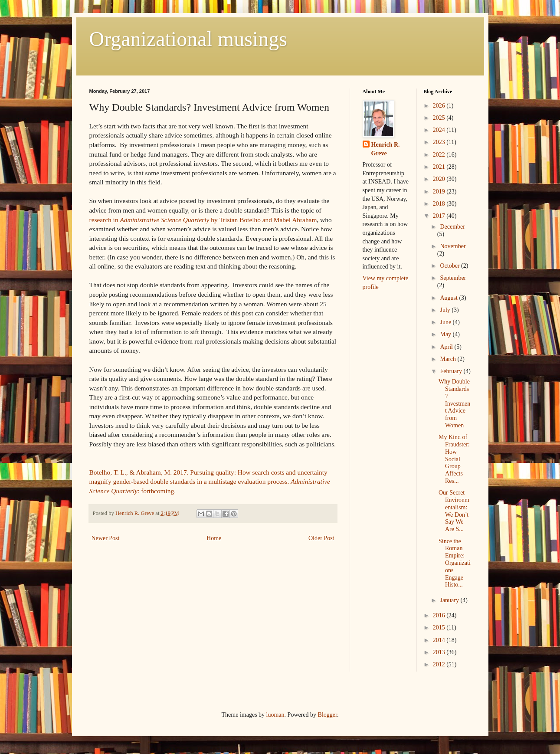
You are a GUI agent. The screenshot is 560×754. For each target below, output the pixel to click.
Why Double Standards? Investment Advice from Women (454, 403)
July (446, 310)
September (453, 278)
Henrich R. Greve (386, 149)
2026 (440, 106)
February (452, 371)
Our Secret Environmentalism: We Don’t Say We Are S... (454, 511)
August (449, 298)
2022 (440, 155)
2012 (440, 664)
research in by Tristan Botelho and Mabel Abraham (203, 220)
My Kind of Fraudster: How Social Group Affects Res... (454, 459)
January (450, 600)
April (447, 347)
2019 (440, 192)
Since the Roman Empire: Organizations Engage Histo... (455, 563)
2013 (440, 652)
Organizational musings (188, 39)
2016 (440, 615)
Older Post (321, 538)
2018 (440, 204)
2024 (440, 130)
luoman (275, 715)
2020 (440, 179)
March (449, 359)
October (450, 266)
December (452, 227)
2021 (440, 167)
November (453, 246)
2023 (440, 142)
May (446, 334)
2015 (440, 628)
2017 (440, 216)
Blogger (327, 715)
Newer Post (106, 538)
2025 (440, 118)
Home (214, 538)
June (446, 322)
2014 (440, 640)
